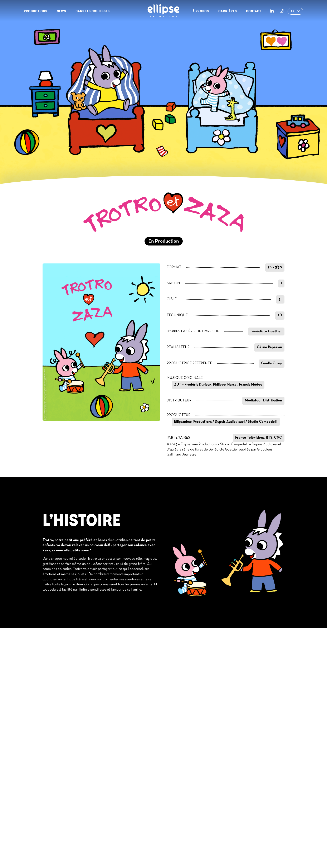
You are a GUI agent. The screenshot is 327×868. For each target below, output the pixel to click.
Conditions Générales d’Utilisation (217, 846)
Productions (36, 11)
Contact (254, 11)
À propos (201, 11)
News (61, 11)
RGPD (258, 846)
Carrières (228, 11)
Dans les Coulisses (93, 11)
